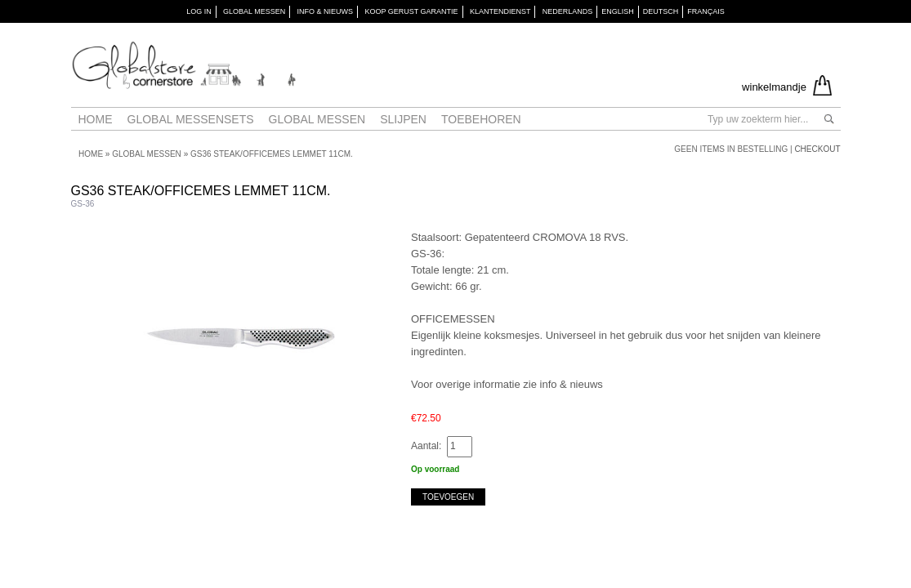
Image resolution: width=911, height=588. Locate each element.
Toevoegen (448, 497)
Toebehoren (481, 119)
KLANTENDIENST (500, 11)
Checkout (817, 149)
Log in (199, 11)
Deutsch (661, 11)
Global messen (317, 119)
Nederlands (568, 11)
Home (96, 119)
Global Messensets (191, 119)
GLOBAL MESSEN (254, 11)
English (618, 11)
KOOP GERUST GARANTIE (411, 11)
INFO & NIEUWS (326, 11)
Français (706, 11)
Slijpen (403, 119)
